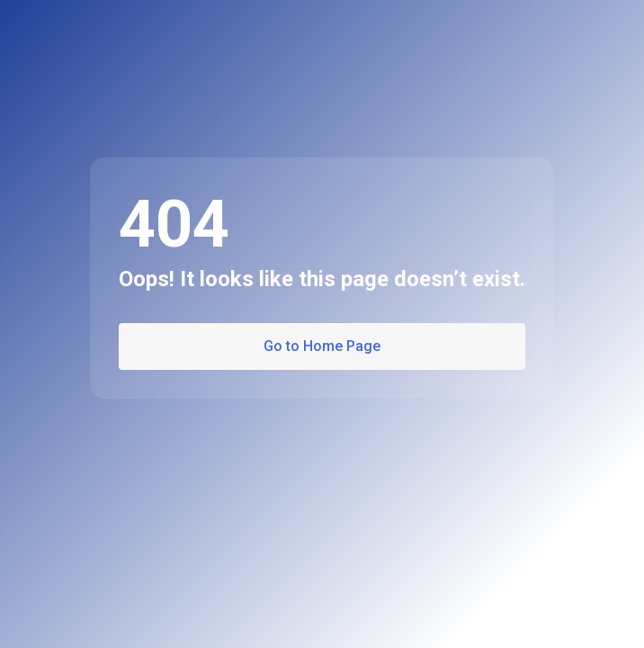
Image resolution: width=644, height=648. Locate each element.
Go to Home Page (322, 346)
